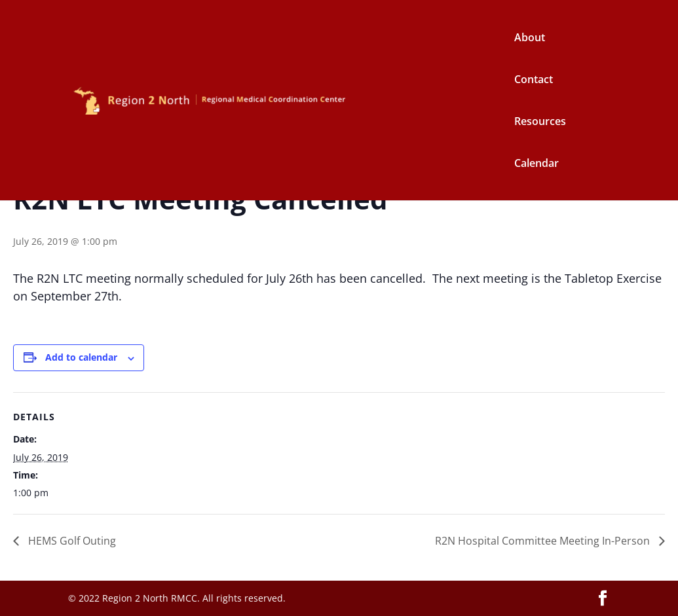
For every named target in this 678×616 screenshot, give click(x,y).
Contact (534, 81)
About (530, 39)
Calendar (537, 164)
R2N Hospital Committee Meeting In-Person (544, 541)
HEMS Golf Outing (71, 541)
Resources (540, 122)
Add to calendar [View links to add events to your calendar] (81, 357)
